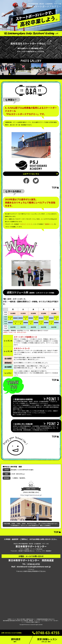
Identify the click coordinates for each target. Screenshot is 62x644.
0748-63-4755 (34, 564)
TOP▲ (55, 187)
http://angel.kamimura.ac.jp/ (31, 495)
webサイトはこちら (31, 174)
